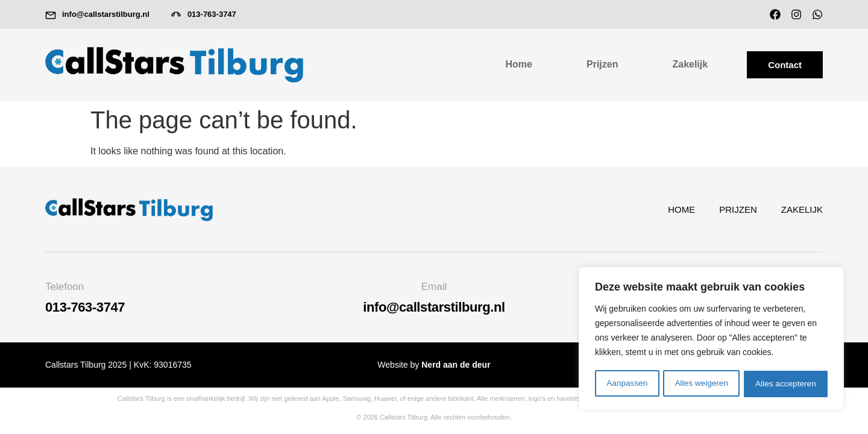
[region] (711, 339)
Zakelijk (690, 64)
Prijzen (602, 64)
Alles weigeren (701, 384)
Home (519, 64)
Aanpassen (627, 384)
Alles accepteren (786, 384)
